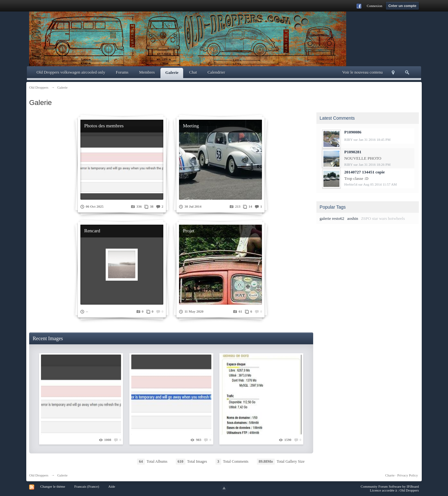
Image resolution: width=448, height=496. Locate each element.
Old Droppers (39, 475)
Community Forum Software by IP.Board (390, 486)
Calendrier (216, 72)
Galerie (172, 72)
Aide (112, 486)
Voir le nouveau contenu (362, 72)
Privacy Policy (408, 475)
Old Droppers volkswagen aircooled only (71, 72)
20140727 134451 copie (364, 172)
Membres (147, 72)
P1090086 (353, 132)
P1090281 (353, 152)
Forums (122, 72)
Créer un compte (402, 6)
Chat (193, 72)
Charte (390, 475)
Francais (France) (87, 486)
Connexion (374, 6)
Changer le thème (53, 486)
